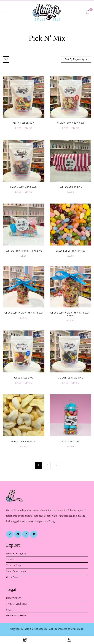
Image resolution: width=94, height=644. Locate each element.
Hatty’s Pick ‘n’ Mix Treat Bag (24, 251)
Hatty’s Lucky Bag (71, 187)
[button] (88, 12)
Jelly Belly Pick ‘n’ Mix (70, 251)
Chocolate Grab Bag (70, 123)
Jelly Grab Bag (24, 378)
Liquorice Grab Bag (70, 378)
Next (56, 465)
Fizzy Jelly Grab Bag (23, 187)
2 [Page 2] (47, 465)
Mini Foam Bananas (24, 441)
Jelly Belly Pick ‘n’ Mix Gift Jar (24, 313)
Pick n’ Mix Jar (71, 441)
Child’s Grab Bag (23, 123)
